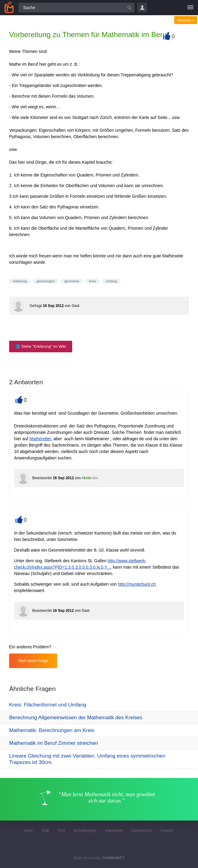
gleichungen (46, 281)
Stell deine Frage (33, 661)
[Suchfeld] (76, 8)
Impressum (114, 831)
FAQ (61, 831)
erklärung (20, 281)
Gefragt (36, 306)
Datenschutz (142, 831)
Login (142, 8)
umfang (111, 281)
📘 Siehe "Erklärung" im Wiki (41, 346)
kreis (92, 281)
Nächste (186, 20)
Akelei (86, 478)
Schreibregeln (85, 831)
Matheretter (40, 439)
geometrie (72, 281)
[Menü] (190, 8)
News (28, 831)
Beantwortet (42, 478)
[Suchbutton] (129, 8)
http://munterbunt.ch (137, 584)
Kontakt (167, 831)
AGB (45, 831)
